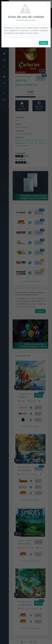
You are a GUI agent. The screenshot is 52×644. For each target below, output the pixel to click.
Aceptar (43, 43)
